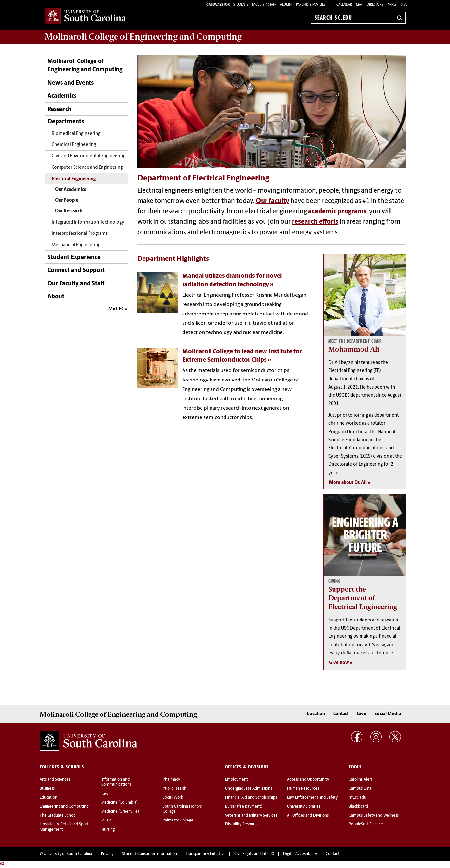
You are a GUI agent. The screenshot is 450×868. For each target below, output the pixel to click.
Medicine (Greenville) (120, 812)
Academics (62, 96)
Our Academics (70, 190)
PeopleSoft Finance (366, 824)
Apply (392, 5)
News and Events (71, 83)
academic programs (337, 212)
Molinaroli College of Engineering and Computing (85, 66)
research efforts (315, 222)
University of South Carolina (68, 854)
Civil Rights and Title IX (254, 854)
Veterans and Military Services (251, 816)
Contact (341, 714)
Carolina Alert (361, 780)
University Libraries (304, 807)
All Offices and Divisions (308, 816)
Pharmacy (171, 780)
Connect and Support (76, 270)
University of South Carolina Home (85, 16)
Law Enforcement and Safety (312, 798)
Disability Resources (243, 824)
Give (404, 5)
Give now (339, 663)
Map (359, 5)
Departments (66, 122)
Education (48, 798)
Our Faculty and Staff (76, 284)
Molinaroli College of (143, 37)
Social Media (388, 714)
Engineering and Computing (64, 807)
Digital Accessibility (300, 854)
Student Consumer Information (150, 854)
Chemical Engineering (74, 145)
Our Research (69, 211)
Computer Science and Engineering (87, 168)
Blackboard (358, 807)
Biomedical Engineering (76, 134)
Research (60, 109)
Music (106, 821)
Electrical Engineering (74, 179)
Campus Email (361, 789)
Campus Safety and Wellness (374, 816)
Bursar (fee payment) (244, 807)
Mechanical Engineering (76, 245)
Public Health (175, 789)
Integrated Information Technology (88, 223)
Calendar (344, 5)
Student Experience (74, 257)
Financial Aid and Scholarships (251, 798)
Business (47, 789)
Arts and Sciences (55, 780)
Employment (237, 780)
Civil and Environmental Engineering (89, 156)
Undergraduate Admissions (249, 789)
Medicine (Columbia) (119, 803)
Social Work (173, 798)
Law (105, 794)
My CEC (116, 309)
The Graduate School (58, 816)
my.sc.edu (358, 798)
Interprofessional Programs (80, 234)
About (56, 297)
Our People (67, 200)
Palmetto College (178, 821)
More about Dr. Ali (348, 483)
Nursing (108, 830)
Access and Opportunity (308, 780)
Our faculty (273, 201)
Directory (375, 5)
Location (316, 714)
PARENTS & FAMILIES (311, 5)
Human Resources (303, 789)
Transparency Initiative (206, 854)
